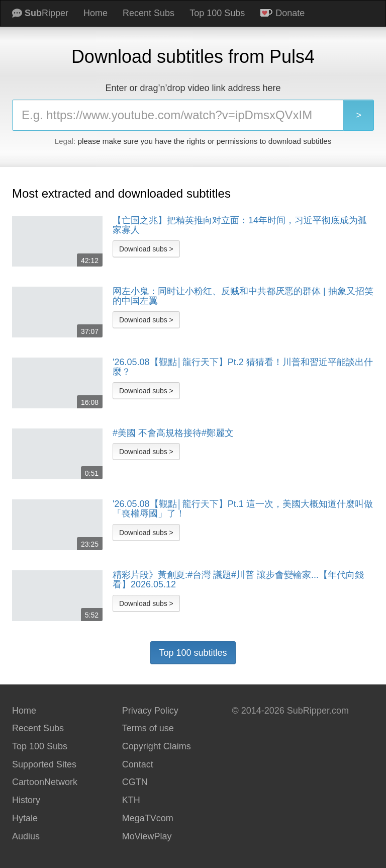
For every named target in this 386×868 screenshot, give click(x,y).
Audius (26, 836)
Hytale (25, 818)
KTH (131, 800)
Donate (282, 13)
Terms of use (148, 728)
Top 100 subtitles (193, 653)
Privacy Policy (150, 711)
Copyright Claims (157, 746)
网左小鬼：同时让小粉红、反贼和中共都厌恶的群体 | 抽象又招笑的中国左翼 (243, 296)
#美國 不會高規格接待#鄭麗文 (173, 433)
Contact (138, 764)
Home (95, 13)
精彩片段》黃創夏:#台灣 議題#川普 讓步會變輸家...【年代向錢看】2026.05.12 (238, 580)
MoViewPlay (147, 836)
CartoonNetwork (45, 782)
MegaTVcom (148, 818)
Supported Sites (44, 764)
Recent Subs (149, 13)
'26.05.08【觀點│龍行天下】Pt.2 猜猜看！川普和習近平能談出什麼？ (243, 367)
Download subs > (146, 249)
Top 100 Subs (217, 13)
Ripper (40, 13)
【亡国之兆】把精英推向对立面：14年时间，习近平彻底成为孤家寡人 (240, 226)
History (26, 800)
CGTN (135, 782)
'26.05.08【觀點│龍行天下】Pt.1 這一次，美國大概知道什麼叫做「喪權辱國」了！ (243, 509)
